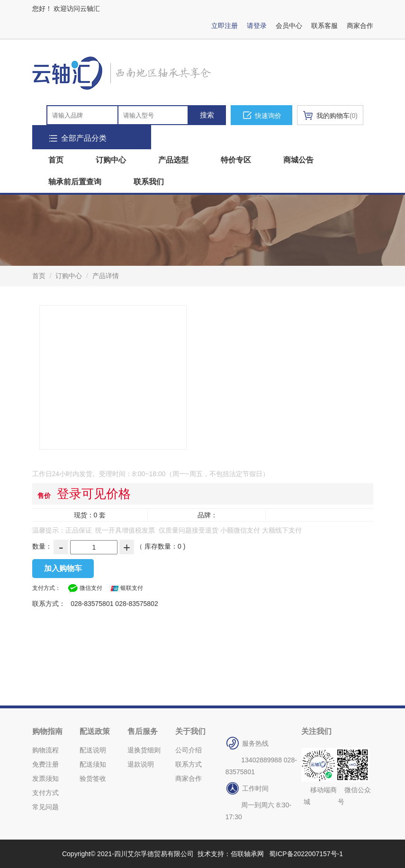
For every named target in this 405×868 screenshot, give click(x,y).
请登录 (257, 26)
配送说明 (93, 750)
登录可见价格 (94, 494)
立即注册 (225, 26)
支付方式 (45, 793)
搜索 (207, 115)
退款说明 (141, 764)
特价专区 (236, 160)
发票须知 (45, 778)
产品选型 (173, 160)
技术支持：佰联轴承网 (231, 854)
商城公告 (298, 160)
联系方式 (189, 764)
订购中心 (111, 160)
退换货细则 (144, 750)
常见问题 (45, 807)
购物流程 (45, 750)
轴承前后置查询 (75, 182)
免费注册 (45, 764)
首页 (56, 160)
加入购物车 (63, 568)
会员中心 (289, 26)
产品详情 (106, 276)
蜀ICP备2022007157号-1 (306, 854)
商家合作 (360, 26)
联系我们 (149, 182)
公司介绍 (189, 750)
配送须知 (93, 764)
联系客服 (324, 26)
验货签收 (93, 778)
